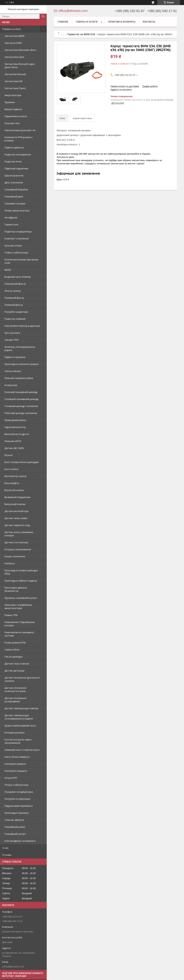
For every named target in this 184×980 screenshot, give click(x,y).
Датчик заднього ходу (17, 525)
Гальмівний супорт (15, 834)
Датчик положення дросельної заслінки (22, 679)
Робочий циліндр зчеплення (21, 413)
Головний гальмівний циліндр (21, 399)
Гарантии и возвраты (122, 22)
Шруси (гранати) (14, 175)
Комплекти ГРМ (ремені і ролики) (18, 139)
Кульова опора (13, 245)
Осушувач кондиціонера (19, 792)
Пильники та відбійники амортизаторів (18, 606)
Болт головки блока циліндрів (21, 462)
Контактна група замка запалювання (18, 741)
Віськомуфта (12, 483)
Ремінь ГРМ (11, 615)
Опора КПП (11, 778)
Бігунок (9, 455)
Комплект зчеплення (17, 238)
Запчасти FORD (13, 43)
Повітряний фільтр (15, 284)
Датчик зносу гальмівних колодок (19, 534)
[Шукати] (43, 16)
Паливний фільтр (14, 298)
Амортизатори (13, 95)
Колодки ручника (14, 733)
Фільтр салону (13, 291)
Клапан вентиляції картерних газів (21, 261)
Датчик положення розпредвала (15, 700)
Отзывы (7, 855)
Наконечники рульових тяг (20, 130)
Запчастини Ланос (15, 88)
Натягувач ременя (15, 764)
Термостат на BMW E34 (81, 34)
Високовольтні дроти (17, 434)
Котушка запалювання (18, 549)
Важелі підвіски (13, 109)
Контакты (149, 22)
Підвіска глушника (15, 357)
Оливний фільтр (14, 305)
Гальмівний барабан (16, 189)
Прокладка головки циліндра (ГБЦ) (21, 572)
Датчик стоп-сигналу (16, 542)
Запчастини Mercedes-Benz (20, 50)
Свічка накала (13, 371)
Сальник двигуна (14, 820)
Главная (63, 22)
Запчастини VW (13, 81)
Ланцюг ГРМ (11, 340)
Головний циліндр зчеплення (21, 406)
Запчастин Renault (15, 74)
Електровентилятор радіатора (22, 326)
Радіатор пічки (13, 161)
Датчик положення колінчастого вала (15, 689)
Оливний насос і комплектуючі (22, 750)
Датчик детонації (14, 671)
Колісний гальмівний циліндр (21, 392)
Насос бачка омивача (17, 757)
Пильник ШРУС (13, 441)
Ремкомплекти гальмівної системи (19, 634)
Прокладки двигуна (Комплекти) (16, 589)
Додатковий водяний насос (20, 726)
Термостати (11, 224)
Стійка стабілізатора (16, 252)
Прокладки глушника (17, 813)
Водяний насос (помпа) (18, 277)
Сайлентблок (12, 650)
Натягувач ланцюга (16, 771)
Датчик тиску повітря (17, 664)
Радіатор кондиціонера (18, 231)
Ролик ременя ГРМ (15, 643)
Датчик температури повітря (21, 708)
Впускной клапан (14, 490)
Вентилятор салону (16, 476)
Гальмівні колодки (15, 203)
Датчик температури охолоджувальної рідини (19, 717)
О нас (5, 848)
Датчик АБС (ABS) (14, 448)
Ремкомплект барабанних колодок (20, 624)
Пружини (10, 102)
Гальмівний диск (14, 196)
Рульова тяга (12, 123)
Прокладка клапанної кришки (22, 364)
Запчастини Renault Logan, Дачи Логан (20, 66)
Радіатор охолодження (18, 154)
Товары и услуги (11, 29)
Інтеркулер (11, 385)
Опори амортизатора (17, 210)
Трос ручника (12, 333)
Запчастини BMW (14, 36)
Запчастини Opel (14, 57)
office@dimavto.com (13, 967)
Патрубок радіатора (16, 312)
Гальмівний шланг (15, 827)
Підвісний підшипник (16, 168)
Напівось (10, 563)
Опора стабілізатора (16, 785)
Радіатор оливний (15, 319)
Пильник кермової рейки (19, 378)
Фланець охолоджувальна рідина (20, 348)
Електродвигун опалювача (20, 841)
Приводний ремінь (15, 420)
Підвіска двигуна (14, 147)
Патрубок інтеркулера (17, 799)
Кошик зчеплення (15, 556)
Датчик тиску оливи (16, 518)
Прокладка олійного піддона (21, 581)
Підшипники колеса (16, 116)
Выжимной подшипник (18, 497)
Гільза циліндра (13, 657)
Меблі (8, 270)
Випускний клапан (15, 504)
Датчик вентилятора (17, 511)
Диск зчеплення (14, 182)
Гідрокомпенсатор (15, 427)
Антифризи (11, 217)
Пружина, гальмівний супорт (21, 598)
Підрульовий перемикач (19, 806)
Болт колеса (11, 469)
